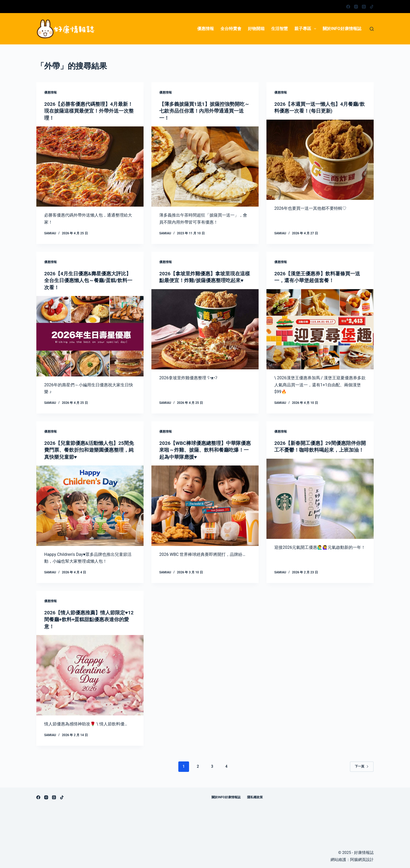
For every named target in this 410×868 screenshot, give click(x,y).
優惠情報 (206, 29)
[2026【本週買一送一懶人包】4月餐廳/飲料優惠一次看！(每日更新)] (320, 160)
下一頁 (362, 765)
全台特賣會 (231, 29)
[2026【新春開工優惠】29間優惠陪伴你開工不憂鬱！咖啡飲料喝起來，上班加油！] (320, 505)
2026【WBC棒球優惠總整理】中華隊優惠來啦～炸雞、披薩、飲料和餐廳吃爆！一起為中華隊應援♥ (205, 449)
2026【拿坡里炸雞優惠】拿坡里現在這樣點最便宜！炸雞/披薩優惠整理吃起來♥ (205, 280)
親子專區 (306, 29)
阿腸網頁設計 (362, 859)
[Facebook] (348, 7)
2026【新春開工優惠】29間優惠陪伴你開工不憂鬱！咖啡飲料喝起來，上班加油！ (320, 449)
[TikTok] (372, 7)
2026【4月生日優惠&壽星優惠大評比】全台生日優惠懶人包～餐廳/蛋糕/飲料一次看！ (88, 280)
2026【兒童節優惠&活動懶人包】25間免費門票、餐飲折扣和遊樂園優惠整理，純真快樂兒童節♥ (89, 449)
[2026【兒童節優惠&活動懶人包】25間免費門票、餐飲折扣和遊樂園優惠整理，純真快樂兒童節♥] (90, 505)
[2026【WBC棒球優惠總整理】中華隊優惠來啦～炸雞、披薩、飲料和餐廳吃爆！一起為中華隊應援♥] (205, 505)
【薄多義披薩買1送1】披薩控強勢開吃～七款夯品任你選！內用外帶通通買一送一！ (204, 111)
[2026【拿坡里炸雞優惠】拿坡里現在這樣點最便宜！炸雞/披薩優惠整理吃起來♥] (205, 336)
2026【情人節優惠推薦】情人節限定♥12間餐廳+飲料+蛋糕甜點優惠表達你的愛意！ (88, 619)
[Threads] (364, 7)
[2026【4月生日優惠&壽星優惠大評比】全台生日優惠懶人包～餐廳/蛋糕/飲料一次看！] (90, 336)
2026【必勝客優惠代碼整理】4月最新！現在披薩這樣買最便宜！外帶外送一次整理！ (89, 111)
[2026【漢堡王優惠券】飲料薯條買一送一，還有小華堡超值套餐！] (320, 329)
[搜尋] (372, 29)
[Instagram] (356, 7)
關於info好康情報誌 (342, 29)
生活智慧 (280, 29)
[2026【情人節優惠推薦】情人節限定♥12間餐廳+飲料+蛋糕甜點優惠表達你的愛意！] (90, 674)
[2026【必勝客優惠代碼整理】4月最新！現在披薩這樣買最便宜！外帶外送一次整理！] (90, 166)
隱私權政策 (255, 796)
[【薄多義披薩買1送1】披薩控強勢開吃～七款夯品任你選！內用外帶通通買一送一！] (205, 166)
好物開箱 (256, 29)
